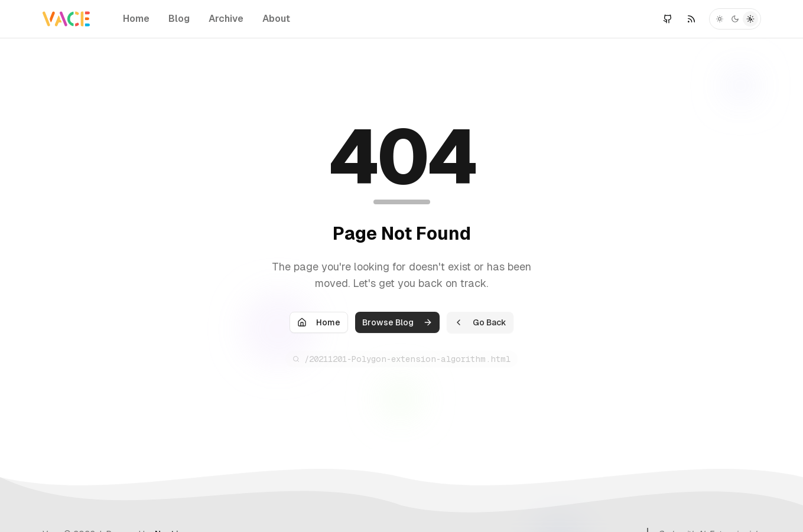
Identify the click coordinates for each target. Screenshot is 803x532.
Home (136, 19)
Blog (179, 19)
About (276, 19)
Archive (226, 19)
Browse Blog (397, 324)
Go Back (480, 324)
